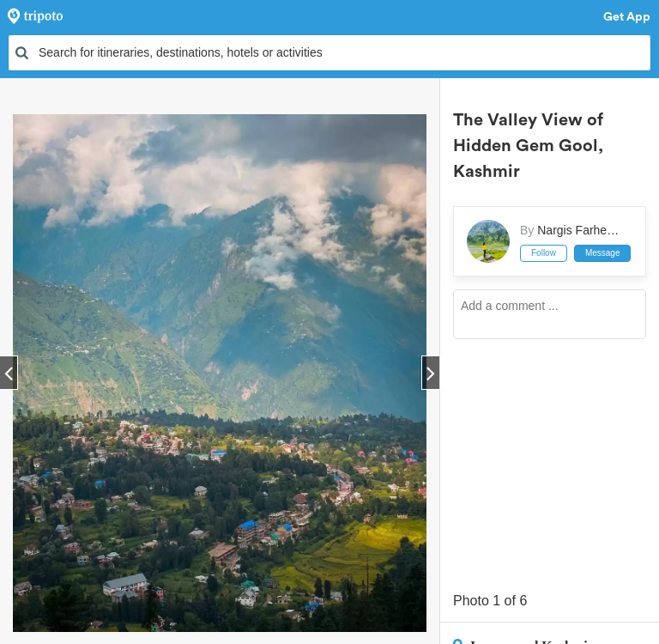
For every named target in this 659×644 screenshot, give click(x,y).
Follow (544, 253)
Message (603, 253)
